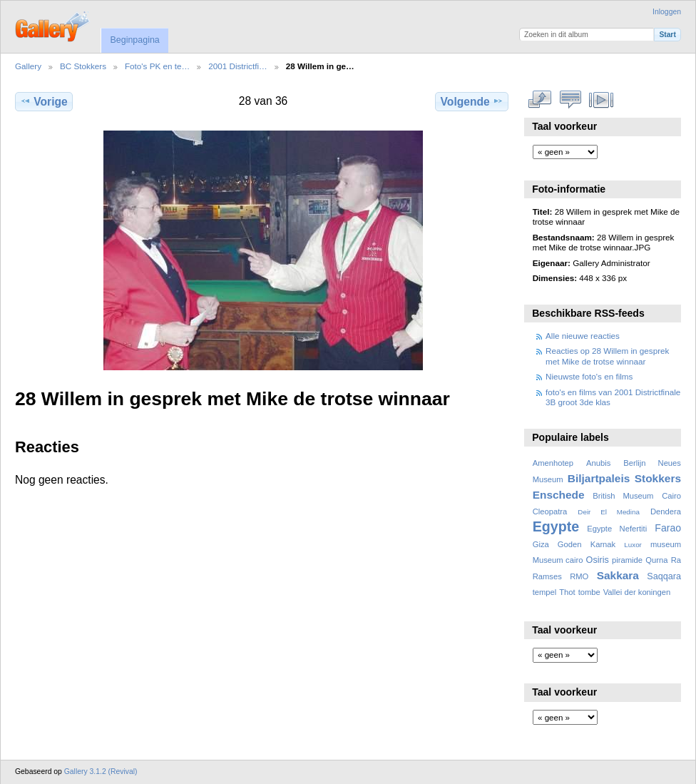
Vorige (43, 101)
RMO (579, 576)
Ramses (547, 576)
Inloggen (667, 12)
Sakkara (618, 575)
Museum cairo (558, 560)
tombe (589, 592)
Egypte (556, 526)
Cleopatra (550, 511)
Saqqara (664, 576)
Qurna (656, 560)
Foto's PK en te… (157, 66)
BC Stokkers (83, 66)
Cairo (671, 496)
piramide (627, 560)
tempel (545, 592)
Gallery (28, 66)
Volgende (472, 101)
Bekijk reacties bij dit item (571, 100)
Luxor (633, 545)
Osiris (598, 560)
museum (666, 544)
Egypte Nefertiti (617, 529)
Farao (668, 528)
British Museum (623, 496)
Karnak (603, 544)
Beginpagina (134, 40)
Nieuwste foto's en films (589, 376)
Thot (567, 592)
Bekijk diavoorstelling (602, 100)
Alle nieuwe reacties (583, 336)
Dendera (666, 511)
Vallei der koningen (637, 592)
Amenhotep (553, 463)
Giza (541, 544)
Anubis (598, 463)
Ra (676, 560)
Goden (570, 544)
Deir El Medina (609, 512)
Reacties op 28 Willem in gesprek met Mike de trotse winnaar (607, 356)
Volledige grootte (540, 100)
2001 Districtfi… (238, 66)
